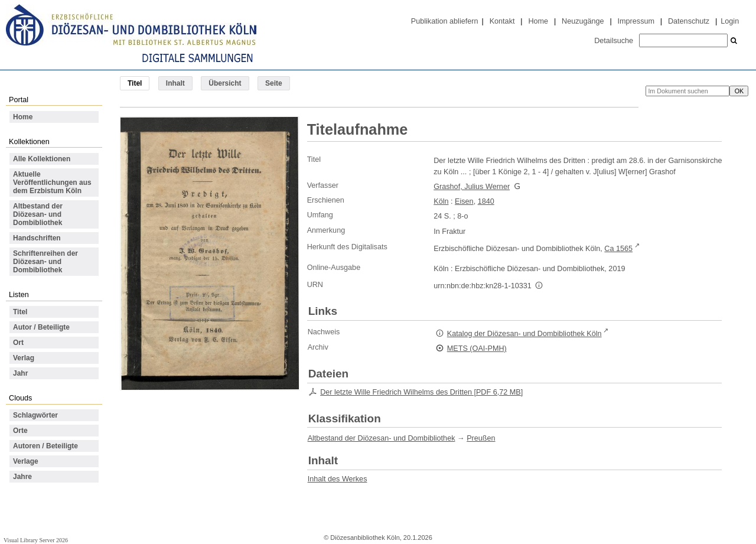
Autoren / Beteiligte (45, 446)
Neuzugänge (583, 21)
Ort (18, 343)
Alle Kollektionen (42, 159)
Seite (274, 83)
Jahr (20, 373)
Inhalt (175, 83)
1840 (486, 201)
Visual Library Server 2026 (36, 540)
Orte (20, 431)
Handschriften (37, 238)
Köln (441, 201)
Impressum (636, 21)
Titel (20, 312)
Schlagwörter (35, 415)
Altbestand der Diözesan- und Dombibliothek (38, 214)
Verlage (26, 461)
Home (538, 21)
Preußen (481, 438)
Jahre (22, 477)
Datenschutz (689, 21)
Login (730, 21)
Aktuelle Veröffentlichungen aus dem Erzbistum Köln (52, 183)
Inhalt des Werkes (338, 479)
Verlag (24, 358)
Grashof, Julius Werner (472, 187)
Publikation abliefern (445, 21)
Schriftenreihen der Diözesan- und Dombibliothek (45, 262)
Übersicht (225, 83)
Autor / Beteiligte (41, 327)
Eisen (464, 201)
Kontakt (502, 21)
